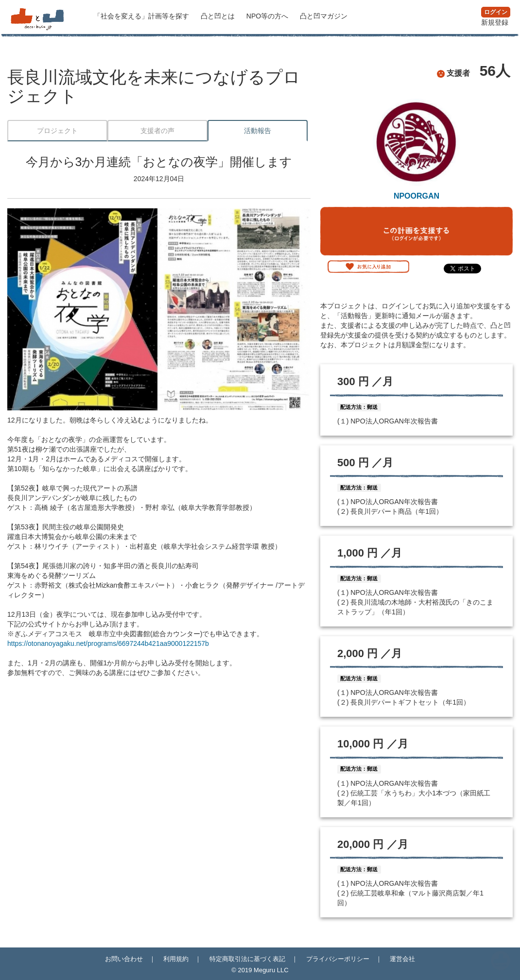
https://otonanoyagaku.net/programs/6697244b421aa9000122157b (108, 643)
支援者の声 (157, 131)
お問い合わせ (124, 959)
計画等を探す (142, 16)
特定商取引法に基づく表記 (247, 959)
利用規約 (176, 959)
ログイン (496, 12)
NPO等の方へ (268, 16)
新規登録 (495, 22)
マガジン (324, 16)
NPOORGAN (416, 196)
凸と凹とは (219, 16)
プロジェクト (57, 131)
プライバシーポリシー (338, 959)
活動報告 (258, 131)
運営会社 (402, 959)
